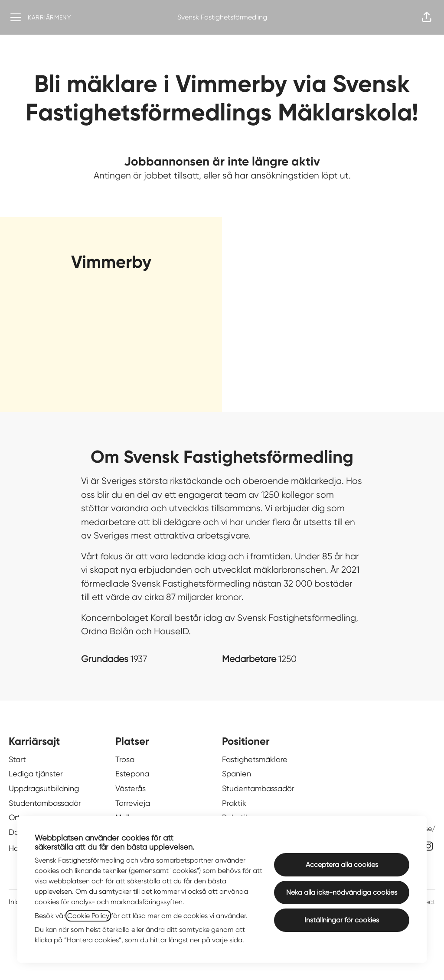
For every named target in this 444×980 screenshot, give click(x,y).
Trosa (125, 759)
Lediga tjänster (36, 774)
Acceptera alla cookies (342, 865)
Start (17, 759)
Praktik (234, 803)
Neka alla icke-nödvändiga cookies (342, 892)
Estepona (132, 774)
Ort (15, 817)
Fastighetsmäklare (255, 759)
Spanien (237, 774)
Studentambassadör (45, 803)
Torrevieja (133, 803)
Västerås (131, 788)
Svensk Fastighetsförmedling (222, 17)
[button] (427, 17)
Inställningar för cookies (342, 920)
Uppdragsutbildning (44, 788)
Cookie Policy (88, 916)
